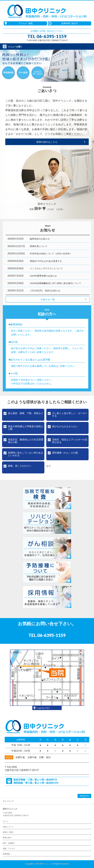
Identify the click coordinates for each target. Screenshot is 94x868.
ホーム (5, 821)
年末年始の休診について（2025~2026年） (51, 254)
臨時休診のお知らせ (40, 239)
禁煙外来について (39, 246)
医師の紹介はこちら (47, 142)
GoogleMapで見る (43, 708)
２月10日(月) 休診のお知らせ (45, 291)
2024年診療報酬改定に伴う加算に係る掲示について (55, 283)
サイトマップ (8, 801)
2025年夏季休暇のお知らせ (43, 276)
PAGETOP (84, 796)
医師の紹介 (7, 838)
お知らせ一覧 (48, 299)
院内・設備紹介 (9, 843)
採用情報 (6, 854)
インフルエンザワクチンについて (46, 268)
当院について (8, 827)
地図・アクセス (9, 849)
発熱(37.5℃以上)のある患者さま (46, 261)
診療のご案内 (8, 832)
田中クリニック (46, 864)
